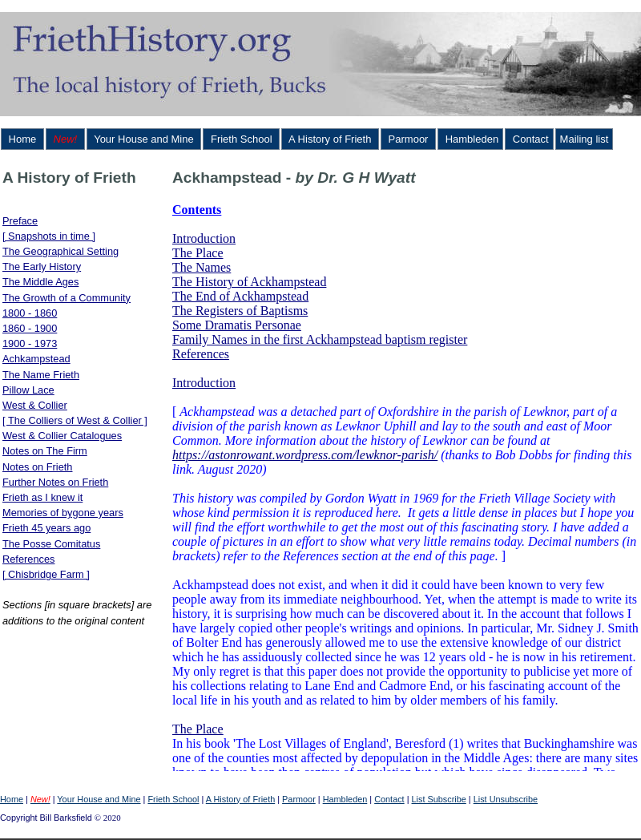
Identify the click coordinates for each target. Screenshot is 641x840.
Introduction (204, 238)
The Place (198, 253)
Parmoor (408, 139)
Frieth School (241, 139)
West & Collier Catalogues (62, 436)
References (28, 559)
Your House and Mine (144, 139)
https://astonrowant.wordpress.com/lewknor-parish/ (305, 455)
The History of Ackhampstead (249, 282)
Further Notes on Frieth (55, 482)
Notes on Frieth (38, 467)
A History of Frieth (330, 139)
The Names (202, 267)
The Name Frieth (41, 375)
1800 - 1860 (30, 313)
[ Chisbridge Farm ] (46, 574)
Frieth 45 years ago (46, 528)
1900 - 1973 (30, 343)
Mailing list (585, 139)
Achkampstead (36, 359)
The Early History (42, 267)
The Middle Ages (40, 282)
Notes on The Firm (45, 451)
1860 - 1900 (30, 328)
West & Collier (35, 405)
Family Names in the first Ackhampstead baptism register (320, 339)
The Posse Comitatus (51, 544)
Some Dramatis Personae (237, 325)
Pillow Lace (28, 390)
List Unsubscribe (506, 799)
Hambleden (470, 139)
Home (22, 139)
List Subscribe (439, 799)
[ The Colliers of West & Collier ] (75, 420)
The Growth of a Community (67, 298)
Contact (529, 139)
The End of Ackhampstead (240, 296)
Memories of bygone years (63, 513)
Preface (20, 221)
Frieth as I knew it (42, 497)
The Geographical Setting (60, 251)
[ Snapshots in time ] (49, 236)
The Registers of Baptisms (240, 311)
